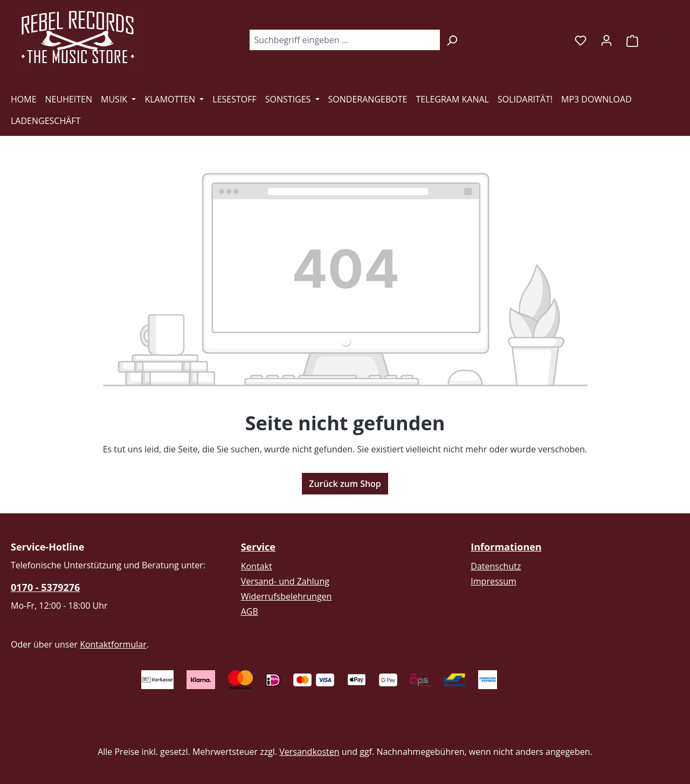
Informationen (506, 547)
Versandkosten (309, 752)
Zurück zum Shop (345, 484)
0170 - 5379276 (45, 587)
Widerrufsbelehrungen (287, 596)
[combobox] (344, 40)
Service (258, 547)
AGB (250, 611)
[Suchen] (452, 40)
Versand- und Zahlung (285, 581)
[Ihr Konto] (606, 40)
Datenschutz (496, 566)
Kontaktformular (113, 644)
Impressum (493, 581)
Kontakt (257, 566)
